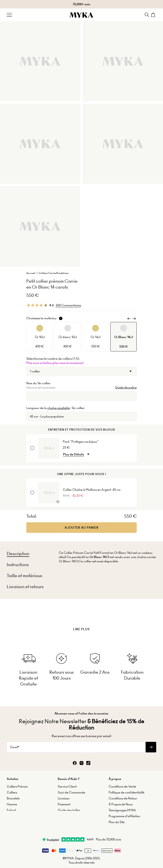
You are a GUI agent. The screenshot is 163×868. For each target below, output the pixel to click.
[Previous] (129, 319)
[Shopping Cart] (154, 15)
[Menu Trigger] (9, 15)
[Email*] (76, 741)
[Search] (147, 15)
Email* (15, 741)
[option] (40, 337)
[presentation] (81, 619)
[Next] (134, 319)
